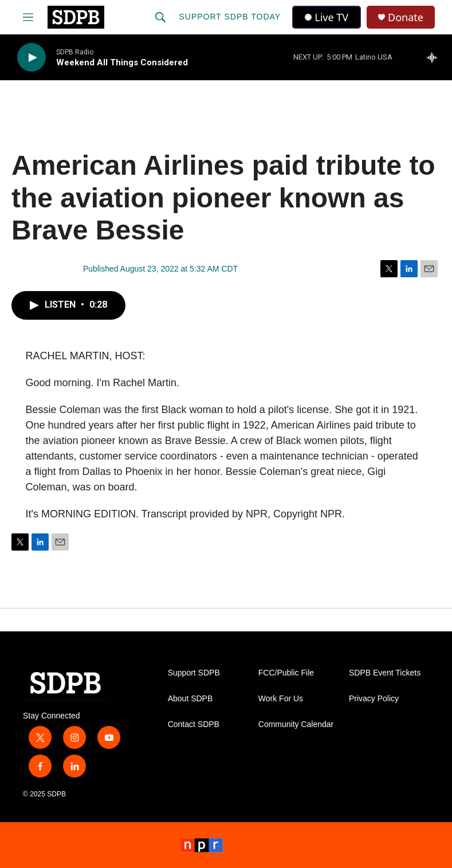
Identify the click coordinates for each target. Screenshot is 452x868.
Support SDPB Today (230, 17)
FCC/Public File (286, 673)
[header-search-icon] (160, 17)
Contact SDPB (194, 724)
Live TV (327, 17)
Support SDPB (194, 673)
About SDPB (190, 699)
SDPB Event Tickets (385, 673)
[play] (32, 58)
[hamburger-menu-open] (28, 17)
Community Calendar (296, 724)
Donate (406, 17)
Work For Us (281, 699)
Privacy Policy (374, 699)
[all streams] (435, 57)
